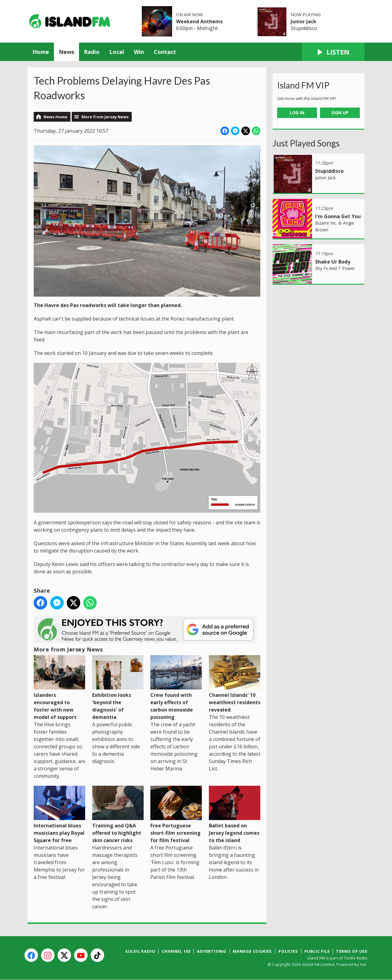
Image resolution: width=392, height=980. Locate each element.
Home (41, 52)
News (66, 52)
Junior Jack (303, 21)
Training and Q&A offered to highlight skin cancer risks (118, 815)
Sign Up (340, 113)
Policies (288, 951)
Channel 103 (176, 951)
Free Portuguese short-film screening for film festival (176, 815)
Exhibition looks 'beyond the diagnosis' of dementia (118, 688)
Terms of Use (352, 951)
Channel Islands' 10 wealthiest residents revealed (235, 684)
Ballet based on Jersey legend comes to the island (235, 815)
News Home (55, 117)
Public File (317, 951)
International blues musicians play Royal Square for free (59, 815)
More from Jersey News (105, 117)
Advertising (212, 951)
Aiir (363, 965)
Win (139, 52)
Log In (297, 113)
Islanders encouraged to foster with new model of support (59, 688)
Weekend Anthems (199, 21)
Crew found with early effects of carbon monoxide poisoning (176, 688)
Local (117, 52)
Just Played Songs (306, 143)
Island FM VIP (303, 85)
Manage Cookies (252, 951)
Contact (165, 52)
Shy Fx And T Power (335, 268)
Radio (92, 52)
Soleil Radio (140, 951)
